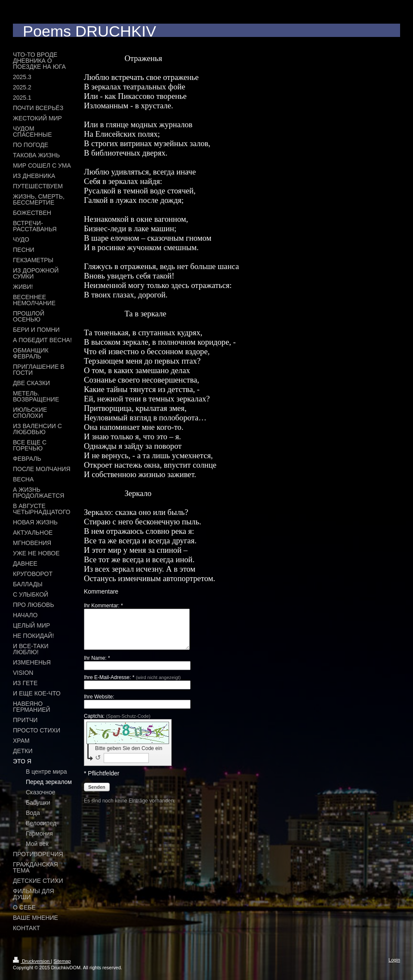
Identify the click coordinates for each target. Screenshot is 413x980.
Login (394, 960)
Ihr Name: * (97, 666)
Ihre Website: (99, 704)
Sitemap (62, 961)
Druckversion (32, 961)
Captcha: (117, 724)
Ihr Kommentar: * (103, 606)
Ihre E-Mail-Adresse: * (132, 685)
